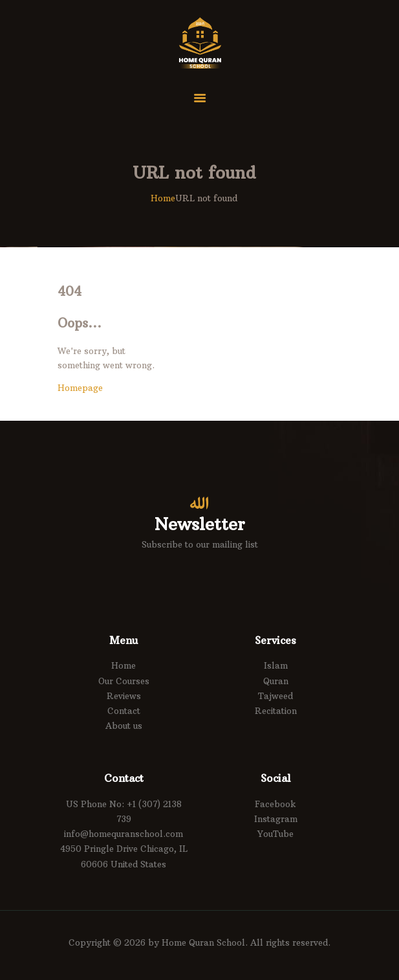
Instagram (276, 819)
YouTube (275, 834)
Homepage (80, 388)
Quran (276, 681)
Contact (124, 711)
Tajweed (275, 696)
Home (163, 198)
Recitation (276, 711)
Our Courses (124, 681)
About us (124, 726)
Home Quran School (203, 942)
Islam (276, 665)
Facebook (275, 804)
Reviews (124, 696)
